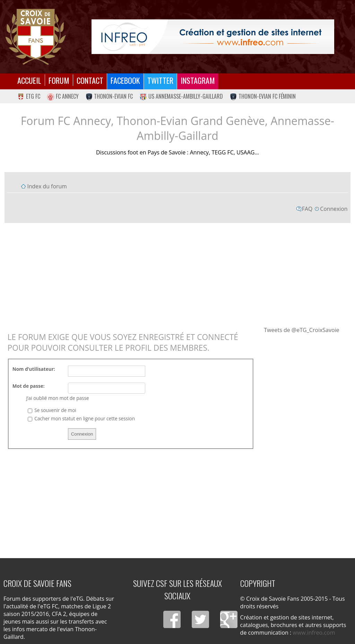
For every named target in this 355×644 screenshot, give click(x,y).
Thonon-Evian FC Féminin (263, 96)
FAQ (307, 209)
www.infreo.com (314, 633)
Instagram (198, 80)
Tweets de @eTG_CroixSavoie (301, 330)
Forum (59, 80)
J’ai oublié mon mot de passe (58, 398)
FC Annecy (63, 96)
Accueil (29, 80)
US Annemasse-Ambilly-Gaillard (181, 96)
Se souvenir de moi (52, 410)
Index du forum (47, 186)
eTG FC (29, 96)
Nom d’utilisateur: (34, 369)
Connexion (334, 209)
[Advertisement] (178, 274)
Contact (90, 80)
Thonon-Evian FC (109, 96)
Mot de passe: (29, 386)
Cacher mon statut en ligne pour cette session (81, 418)
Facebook (125, 80)
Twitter (160, 80)
